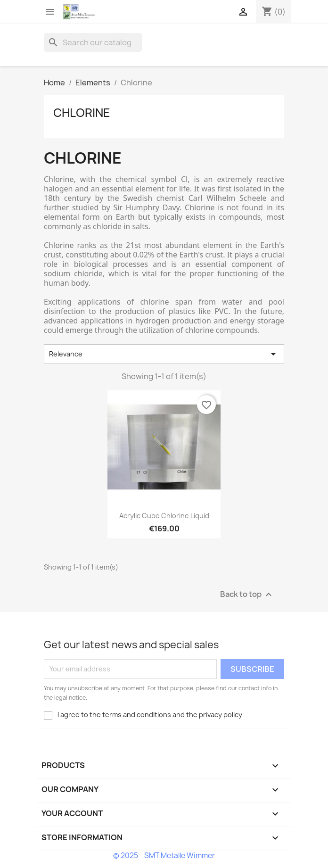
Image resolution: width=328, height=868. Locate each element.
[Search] (93, 42)
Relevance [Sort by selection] (164, 354)
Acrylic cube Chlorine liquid (164, 516)
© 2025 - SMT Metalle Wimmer (164, 856)
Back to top (247, 594)
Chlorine (82, 113)
